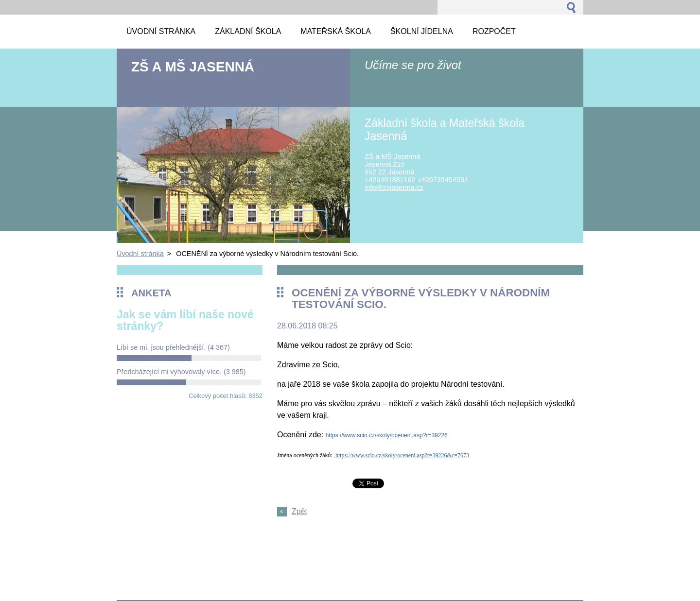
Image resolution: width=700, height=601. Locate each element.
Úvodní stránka (140, 254)
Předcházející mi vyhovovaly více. (181, 372)
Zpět (299, 511)
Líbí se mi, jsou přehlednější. (173, 347)
